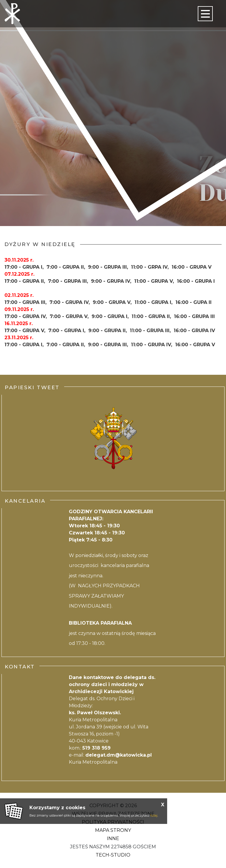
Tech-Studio (113, 855)
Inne (113, 838)
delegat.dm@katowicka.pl (119, 755)
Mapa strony (113, 830)
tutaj (154, 815)
